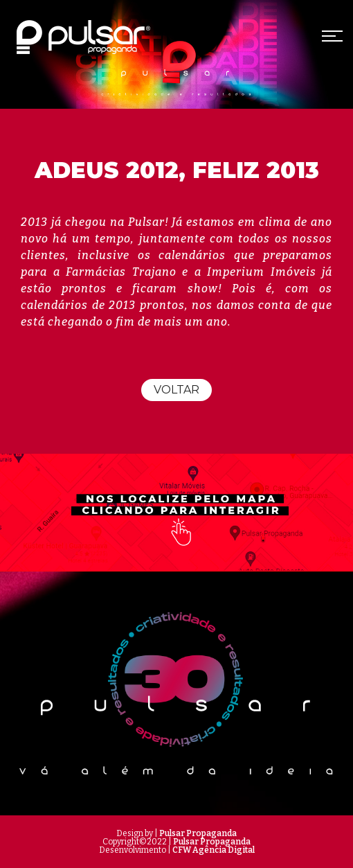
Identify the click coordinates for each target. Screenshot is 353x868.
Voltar (176, 390)
